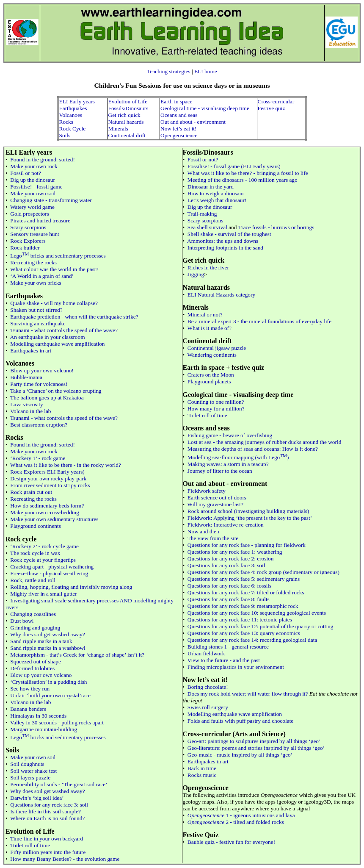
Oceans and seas (179, 115)
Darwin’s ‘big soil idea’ (37, 798)
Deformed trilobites (32, 668)
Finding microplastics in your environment (236, 667)
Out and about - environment (193, 122)
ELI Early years (77, 101)
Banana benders (28, 709)
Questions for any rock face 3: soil (49, 805)
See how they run (30, 689)
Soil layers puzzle (30, 778)
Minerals (118, 129)
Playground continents (36, 526)
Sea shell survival (207, 227)
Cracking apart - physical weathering (52, 567)
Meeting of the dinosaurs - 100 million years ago (243, 180)
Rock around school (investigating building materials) (248, 511)
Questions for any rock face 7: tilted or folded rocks (246, 592)
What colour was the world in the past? (54, 269)
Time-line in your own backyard (47, 839)
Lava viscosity (26, 404)
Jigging (196, 274)
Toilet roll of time (30, 845)
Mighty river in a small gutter (43, 594)
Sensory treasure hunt (34, 234)
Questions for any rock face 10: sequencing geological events (257, 613)
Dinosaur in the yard (211, 187)
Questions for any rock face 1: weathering (235, 552)
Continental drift (127, 135)
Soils (65, 135)
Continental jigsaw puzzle (217, 348)
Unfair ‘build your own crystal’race (50, 695)
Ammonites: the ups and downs (223, 241)
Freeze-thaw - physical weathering (49, 573)
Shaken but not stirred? (36, 310)
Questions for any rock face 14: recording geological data (252, 640)
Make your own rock (34, 166)
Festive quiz (272, 108)
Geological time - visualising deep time (205, 108)
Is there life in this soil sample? (45, 811)
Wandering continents (212, 355)
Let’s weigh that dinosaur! (217, 200)
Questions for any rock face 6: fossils (229, 586)
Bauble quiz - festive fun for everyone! (231, 842)
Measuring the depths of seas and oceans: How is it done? (253, 449)
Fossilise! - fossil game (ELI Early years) (234, 166)
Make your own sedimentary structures (54, 519)
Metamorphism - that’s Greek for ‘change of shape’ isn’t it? (77, 655)
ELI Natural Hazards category (221, 295)
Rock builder (25, 248)
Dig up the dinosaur (33, 180)
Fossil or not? (26, 173)
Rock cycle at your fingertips (43, 560)
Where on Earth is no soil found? (47, 818)
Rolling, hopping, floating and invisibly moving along (71, 587)
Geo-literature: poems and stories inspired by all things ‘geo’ (256, 748)
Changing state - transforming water (51, 200)
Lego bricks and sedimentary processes (58, 256)
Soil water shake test (33, 771)
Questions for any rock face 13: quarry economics (244, 633)
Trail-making (202, 214)
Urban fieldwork (206, 653)
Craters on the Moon (211, 375)
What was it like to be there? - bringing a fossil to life (248, 173)
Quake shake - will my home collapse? (54, 303)
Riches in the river (208, 268)
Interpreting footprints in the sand (225, 248)
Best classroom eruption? (39, 425)
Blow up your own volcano (41, 675)
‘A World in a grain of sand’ (42, 276)
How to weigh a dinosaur (216, 193)
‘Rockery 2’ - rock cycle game (44, 546)
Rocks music (202, 775)
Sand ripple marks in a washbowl (48, 648)
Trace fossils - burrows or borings (276, 227)
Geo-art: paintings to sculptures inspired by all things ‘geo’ (254, 741)
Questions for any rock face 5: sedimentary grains (244, 579)
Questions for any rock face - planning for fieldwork (247, 545)
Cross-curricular (276, 101)
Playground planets (209, 381)
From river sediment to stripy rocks (50, 485)
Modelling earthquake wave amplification (57, 344)
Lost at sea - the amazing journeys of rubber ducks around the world (264, 442)
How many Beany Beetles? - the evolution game (65, 859)
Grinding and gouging (35, 628)
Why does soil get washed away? (48, 634)
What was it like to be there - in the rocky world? (66, 465)
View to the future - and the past (224, 660)
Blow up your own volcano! (42, 370)
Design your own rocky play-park (48, 478)
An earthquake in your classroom (48, 337)
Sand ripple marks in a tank (41, 641)
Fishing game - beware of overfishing (230, 435)
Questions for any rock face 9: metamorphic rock (243, 606)
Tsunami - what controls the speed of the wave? (64, 330)
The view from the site (213, 538)
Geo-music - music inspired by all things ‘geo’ (240, 755)
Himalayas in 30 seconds (38, 716)
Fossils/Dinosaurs (128, 108)
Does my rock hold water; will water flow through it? (248, 694)
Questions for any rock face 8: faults (229, 599)
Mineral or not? (205, 315)
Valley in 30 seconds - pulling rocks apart (57, 722)
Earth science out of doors (217, 498)
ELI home (206, 71)
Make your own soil (33, 193)
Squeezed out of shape (36, 661)
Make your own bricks (36, 283)
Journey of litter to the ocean (220, 471)
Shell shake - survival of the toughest (229, 234)
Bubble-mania (26, 377)
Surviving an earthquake (38, 323)
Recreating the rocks (33, 262)
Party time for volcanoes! (39, 384)
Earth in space (176, 101)
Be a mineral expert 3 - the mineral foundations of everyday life (259, 321)
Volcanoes (71, 115)
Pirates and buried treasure (40, 220)
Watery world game (32, 207)
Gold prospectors (29, 214)
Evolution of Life (128, 101)
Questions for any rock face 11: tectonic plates (240, 620)
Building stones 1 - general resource (228, 647)
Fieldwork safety (207, 491)
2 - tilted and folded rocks (236, 822)
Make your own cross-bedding (45, 512)
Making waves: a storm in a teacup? (228, 464)
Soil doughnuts (27, 764)
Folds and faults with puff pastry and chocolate (240, 721)
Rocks (66, 122)
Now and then (203, 531)
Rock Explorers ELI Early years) (47, 472)
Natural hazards (126, 122)
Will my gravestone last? (215, 504)
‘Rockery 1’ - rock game (38, 458)
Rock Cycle (73, 129)
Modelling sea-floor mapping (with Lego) (238, 457)
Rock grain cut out (31, 492)
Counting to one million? (216, 402)
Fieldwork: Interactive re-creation (226, 525)
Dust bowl (22, 621)
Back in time (202, 768)
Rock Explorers (28, 241)
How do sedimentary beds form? (47, 506)
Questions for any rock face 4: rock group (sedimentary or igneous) (263, 572)
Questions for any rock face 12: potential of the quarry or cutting (261, 626)
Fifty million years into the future (48, 852)
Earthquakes (73, 108)
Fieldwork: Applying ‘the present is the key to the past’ (250, 518)
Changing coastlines (33, 614)
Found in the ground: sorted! (43, 159)
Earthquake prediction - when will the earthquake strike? (74, 317)
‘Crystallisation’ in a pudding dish (48, 682)
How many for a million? (216, 409)
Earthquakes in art (31, 351)
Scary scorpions (28, 227)
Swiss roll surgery (208, 707)
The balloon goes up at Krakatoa (47, 398)
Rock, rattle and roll (33, 580)
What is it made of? (210, 328)
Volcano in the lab (30, 411)
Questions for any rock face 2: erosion (231, 559)
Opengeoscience (179, 135)
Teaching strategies (168, 71)
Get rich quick (124, 115)
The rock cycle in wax (35, 553)
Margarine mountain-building (44, 729)
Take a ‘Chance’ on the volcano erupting (56, 391)
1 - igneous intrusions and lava (241, 815)
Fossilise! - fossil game (36, 187)
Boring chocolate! (208, 687)
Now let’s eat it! (179, 129)
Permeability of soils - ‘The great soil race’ (59, 784)
